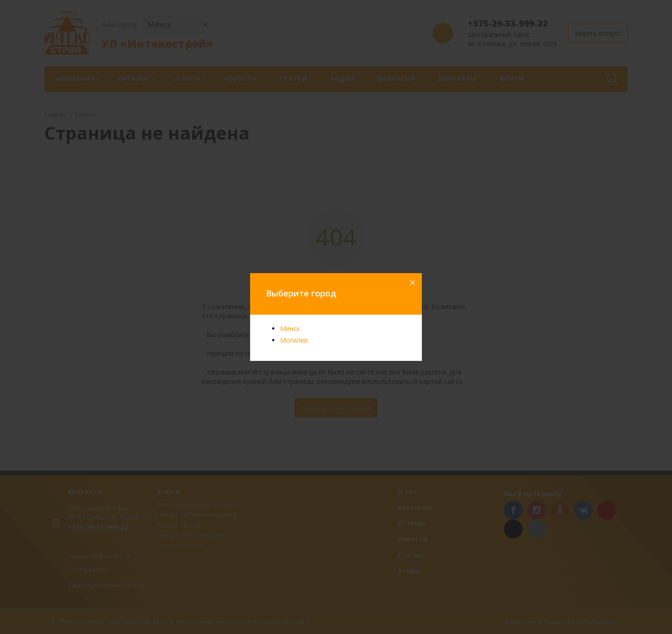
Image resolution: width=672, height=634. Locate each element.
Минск (290, 328)
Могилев (294, 340)
